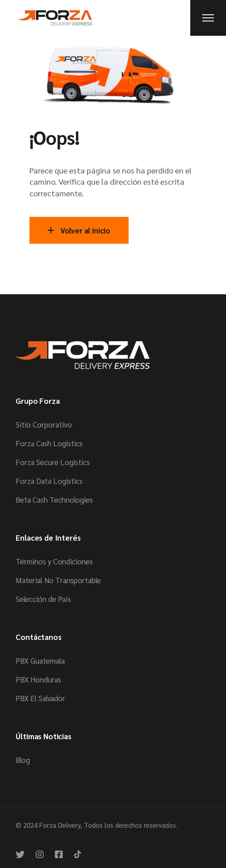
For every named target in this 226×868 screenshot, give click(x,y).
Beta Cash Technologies (54, 500)
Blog (23, 760)
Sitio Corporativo (44, 424)
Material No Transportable (58, 580)
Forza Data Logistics (49, 481)
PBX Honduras (38, 679)
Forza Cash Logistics (49, 443)
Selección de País (43, 599)
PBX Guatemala (40, 661)
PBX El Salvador (40, 698)
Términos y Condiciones (54, 561)
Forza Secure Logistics (53, 462)
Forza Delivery (60, 825)
